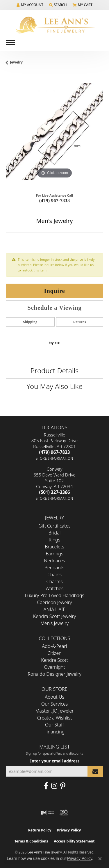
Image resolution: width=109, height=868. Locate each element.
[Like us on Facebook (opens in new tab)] (46, 786)
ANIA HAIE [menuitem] (54, 609)
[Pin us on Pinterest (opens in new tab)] (63, 786)
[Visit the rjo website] (64, 813)
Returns (80, 322)
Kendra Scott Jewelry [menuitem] (55, 616)
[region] (54, 131)
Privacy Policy (69, 830)
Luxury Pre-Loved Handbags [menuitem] (54, 595)
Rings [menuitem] (55, 540)
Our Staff (54, 725)
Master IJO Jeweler (54, 711)
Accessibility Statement (74, 841)
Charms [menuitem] (54, 581)
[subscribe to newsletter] (95, 771)
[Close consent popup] (100, 859)
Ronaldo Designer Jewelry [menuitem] (54, 674)
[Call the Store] (55, 452)
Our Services (54, 704)
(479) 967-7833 (55, 201)
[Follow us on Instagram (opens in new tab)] (54, 786)
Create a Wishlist (55, 718)
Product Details (54, 370)
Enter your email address (54, 761)
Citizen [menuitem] (54, 653)
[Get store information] (54, 458)
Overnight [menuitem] (54, 667)
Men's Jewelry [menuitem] (54, 623)
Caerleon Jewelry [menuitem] (54, 602)
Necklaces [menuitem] (54, 561)
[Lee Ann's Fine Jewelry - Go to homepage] (55, 25)
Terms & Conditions (31, 841)
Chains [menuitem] (54, 575)
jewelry (16, 62)
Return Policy (40, 830)
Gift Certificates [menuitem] (54, 526)
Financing (55, 732)
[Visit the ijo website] (47, 813)
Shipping (30, 322)
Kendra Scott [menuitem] (54, 660)
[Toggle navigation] (10, 42)
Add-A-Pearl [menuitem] (55, 646)
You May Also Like (54, 386)
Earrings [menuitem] (54, 554)
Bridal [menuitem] (55, 533)
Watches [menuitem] (55, 588)
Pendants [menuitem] (54, 568)
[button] (30, 5)
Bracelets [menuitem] (54, 547)
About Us (54, 697)
